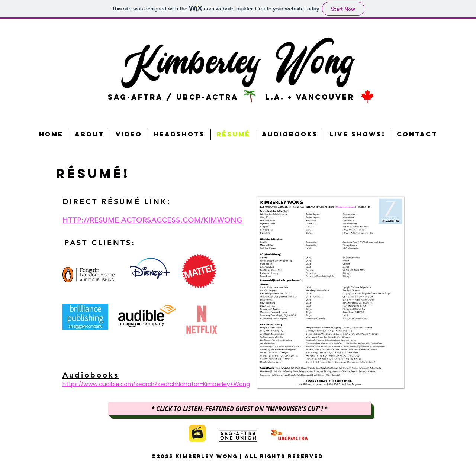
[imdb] (197, 433)
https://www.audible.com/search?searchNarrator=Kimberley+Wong (156, 384)
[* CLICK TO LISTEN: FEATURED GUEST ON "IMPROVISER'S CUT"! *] (239, 409)
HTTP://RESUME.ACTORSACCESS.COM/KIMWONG (152, 220)
